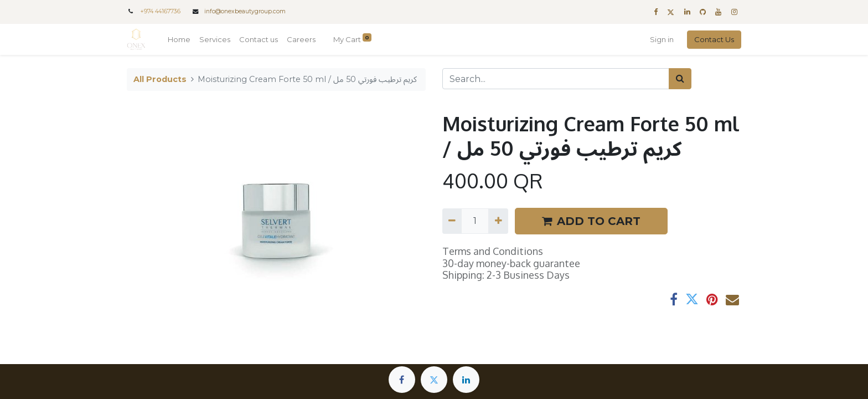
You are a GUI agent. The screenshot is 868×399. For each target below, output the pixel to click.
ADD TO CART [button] (591, 221)
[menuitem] (179, 40)
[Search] (680, 79)
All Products (160, 79)
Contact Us (714, 39)
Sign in (662, 39)
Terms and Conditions (493, 251)
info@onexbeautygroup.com (245, 11)
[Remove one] (452, 221)
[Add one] (498, 221)
